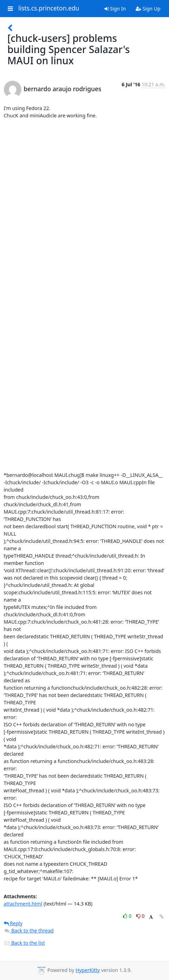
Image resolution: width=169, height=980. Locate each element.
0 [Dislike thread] (141, 916)
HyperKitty (87, 970)
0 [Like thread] (128, 916)
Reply (13, 923)
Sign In (115, 9)
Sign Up (148, 9)
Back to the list (25, 943)
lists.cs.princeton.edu (49, 8)
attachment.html (23, 904)
